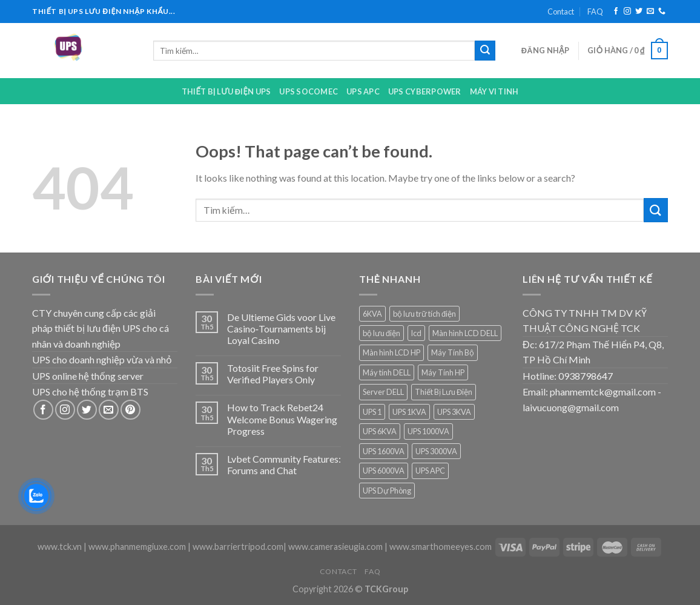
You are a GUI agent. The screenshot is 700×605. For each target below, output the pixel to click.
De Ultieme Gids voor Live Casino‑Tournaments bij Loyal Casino (281, 329)
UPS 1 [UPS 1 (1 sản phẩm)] (372, 412)
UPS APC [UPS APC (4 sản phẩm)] (430, 471)
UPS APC (363, 91)
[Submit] (485, 51)
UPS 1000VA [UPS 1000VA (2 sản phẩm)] (428, 431)
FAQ (595, 12)
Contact (561, 12)
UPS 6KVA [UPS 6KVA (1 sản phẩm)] (380, 431)
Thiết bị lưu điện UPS (226, 91)
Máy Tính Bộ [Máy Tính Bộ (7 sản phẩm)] (453, 352)
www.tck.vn (60, 547)
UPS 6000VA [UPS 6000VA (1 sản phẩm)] (384, 471)
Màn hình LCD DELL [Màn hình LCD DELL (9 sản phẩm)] (465, 333)
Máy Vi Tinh (494, 91)
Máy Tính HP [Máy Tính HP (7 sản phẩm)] (443, 372)
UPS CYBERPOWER (425, 91)
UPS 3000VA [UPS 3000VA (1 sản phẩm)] (436, 451)
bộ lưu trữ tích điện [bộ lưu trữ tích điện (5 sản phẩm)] (424, 314)
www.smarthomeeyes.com (441, 547)
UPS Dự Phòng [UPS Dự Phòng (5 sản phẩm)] (387, 491)
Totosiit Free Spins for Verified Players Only (273, 374)
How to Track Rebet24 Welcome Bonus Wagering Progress (282, 419)
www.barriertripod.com (238, 547)
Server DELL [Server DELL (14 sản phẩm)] (383, 392)
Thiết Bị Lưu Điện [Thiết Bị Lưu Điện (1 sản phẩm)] (444, 392)
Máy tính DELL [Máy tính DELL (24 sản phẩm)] (387, 372)
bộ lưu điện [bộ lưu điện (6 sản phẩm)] (381, 333)
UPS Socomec (309, 91)
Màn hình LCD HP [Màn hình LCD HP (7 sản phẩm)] (391, 352)
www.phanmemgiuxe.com (137, 547)
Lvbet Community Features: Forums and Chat (284, 464)
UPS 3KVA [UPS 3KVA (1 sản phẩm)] (454, 412)
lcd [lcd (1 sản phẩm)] (416, 333)
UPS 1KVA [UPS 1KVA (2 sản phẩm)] (409, 412)
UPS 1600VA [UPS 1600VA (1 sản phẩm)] (384, 451)
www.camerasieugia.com (335, 547)
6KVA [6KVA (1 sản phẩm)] (372, 314)
